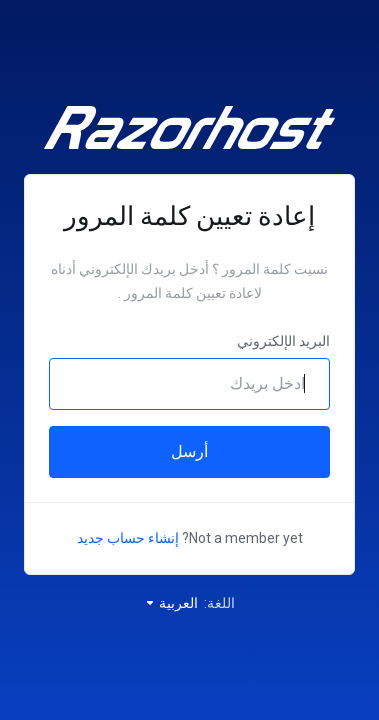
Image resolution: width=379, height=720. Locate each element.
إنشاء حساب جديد (128, 538)
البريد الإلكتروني (283, 341)
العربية (171, 603)
